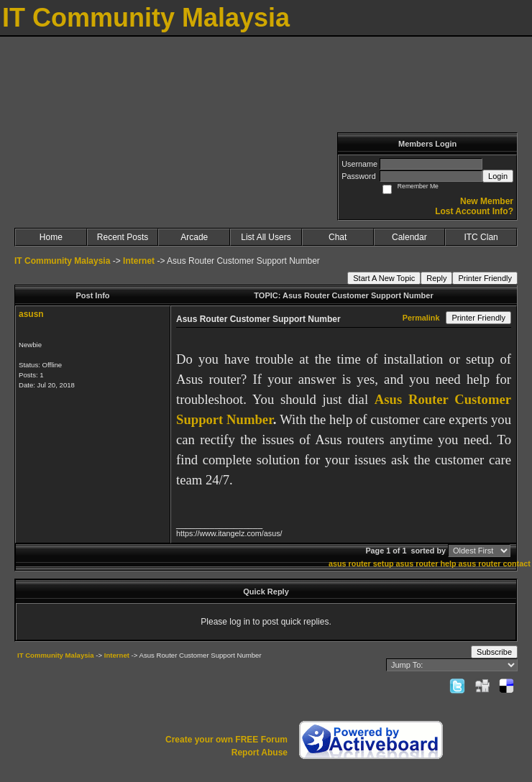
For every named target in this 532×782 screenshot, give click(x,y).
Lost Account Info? (474, 211)
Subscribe (494, 652)
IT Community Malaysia (62, 261)
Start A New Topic (384, 278)
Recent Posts (123, 237)
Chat (338, 237)
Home (51, 237)
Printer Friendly (485, 278)
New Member (487, 201)
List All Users (266, 237)
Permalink (421, 318)
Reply (436, 278)
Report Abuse (260, 753)
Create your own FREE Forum (226, 740)
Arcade (194, 237)
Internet (139, 261)
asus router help (426, 563)
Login (498, 176)
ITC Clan (481, 237)
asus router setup (361, 563)
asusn (31, 314)
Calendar (409, 237)
